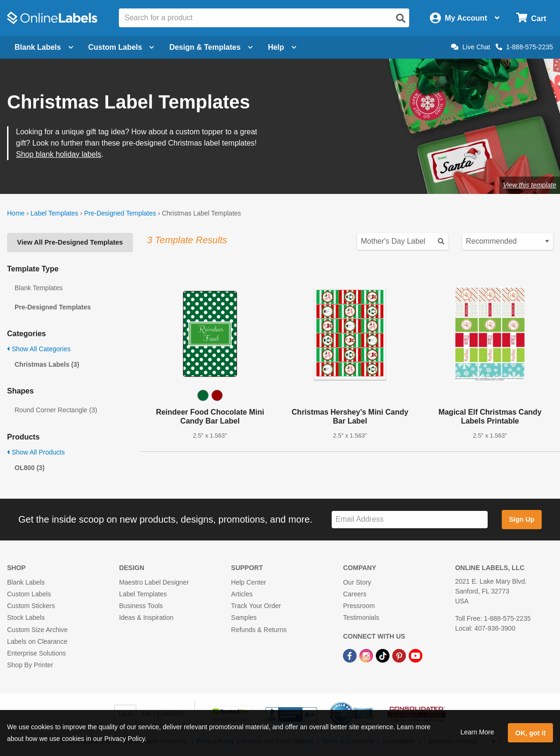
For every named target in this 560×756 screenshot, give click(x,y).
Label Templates (54, 213)
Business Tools (141, 606)
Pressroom (359, 606)
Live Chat (471, 47)
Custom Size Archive (37, 630)
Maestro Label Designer (154, 582)
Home (16, 213)
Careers (355, 594)
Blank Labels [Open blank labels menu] (44, 47)
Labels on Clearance (37, 641)
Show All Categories (39, 349)
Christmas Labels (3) (47, 364)
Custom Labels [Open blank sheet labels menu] (121, 47)
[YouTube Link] (416, 655)
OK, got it (531, 733)
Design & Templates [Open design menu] (211, 47)
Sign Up (521, 519)
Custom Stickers (31, 606)
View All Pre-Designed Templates (70, 242)
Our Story (357, 582)
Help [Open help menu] (282, 47)
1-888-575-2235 (524, 47)
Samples (244, 617)
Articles (242, 594)
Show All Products (36, 452)
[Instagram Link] (367, 655)
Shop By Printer (30, 665)
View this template (530, 185)
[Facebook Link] (351, 655)
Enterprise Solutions (36, 653)
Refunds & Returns (259, 630)
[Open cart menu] (531, 18)
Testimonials (361, 617)
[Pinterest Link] (400, 655)
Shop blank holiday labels (58, 154)
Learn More (477, 732)
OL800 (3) (30, 468)
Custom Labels (29, 594)
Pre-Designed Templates (120, 213)
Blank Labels (26, 582)
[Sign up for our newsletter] (410, 520)
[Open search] (401, 18)
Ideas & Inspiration (146, 617)
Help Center (249, 582)
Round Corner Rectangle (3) (56, 410)
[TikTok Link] (384, 655)
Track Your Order (256, 606)
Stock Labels (26, 617)
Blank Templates (39, 288)
